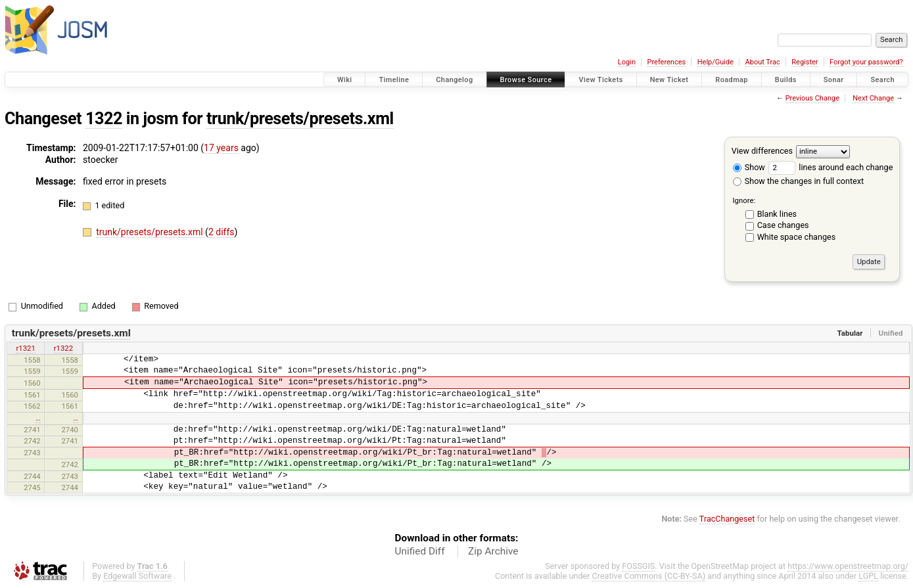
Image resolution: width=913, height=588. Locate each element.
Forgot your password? (866, 62)
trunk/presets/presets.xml (300, 119)
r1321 (25, 348)
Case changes (783, 225)
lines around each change (831, 167)
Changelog (454, 80)
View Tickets (600, 80)
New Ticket (669, 80)
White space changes (797, 237)
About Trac (763, 62)
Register (805, 62)
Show (749, 167)
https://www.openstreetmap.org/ (848, 566)
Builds (786, 80)
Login (627, 62)
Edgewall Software (137, 576)
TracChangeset (727, 519)
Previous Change (812, 98)
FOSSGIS (638, 566)
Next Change (873, 98)
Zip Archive (493, 551)
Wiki (345, 80)
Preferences (666, 62)
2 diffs (222, 232)
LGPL (868, 576)
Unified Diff (420, 551)
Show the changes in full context (798, 181)
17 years (221, 148)
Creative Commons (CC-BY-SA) (649, 576)
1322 (104, 119)
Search (882, 80)
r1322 (63, 348)
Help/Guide (715, 62)
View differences (762, 151)
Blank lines (777, 214)
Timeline (394, 80)
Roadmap (732, 80)
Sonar (834, 80)
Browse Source (526, 80)
